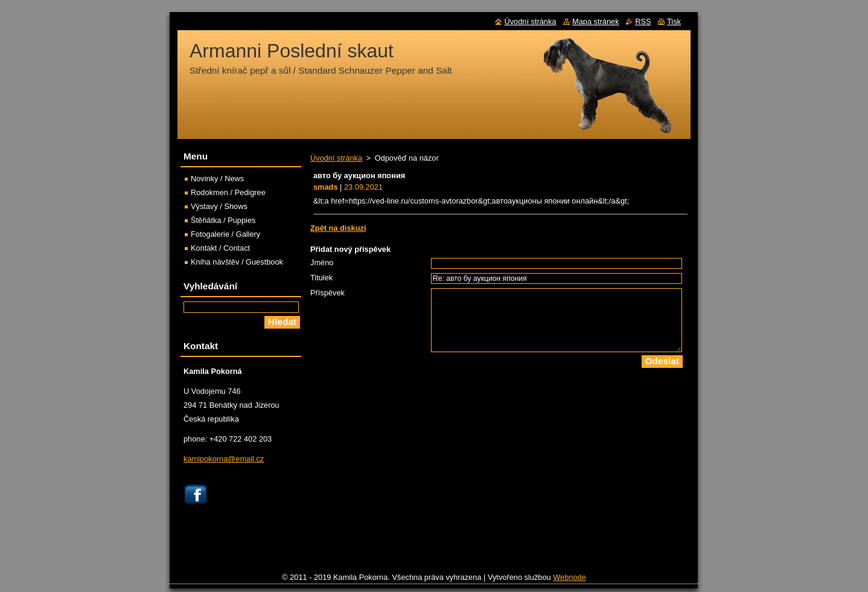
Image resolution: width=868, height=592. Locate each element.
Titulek (321, 278)
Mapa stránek (596, 21)
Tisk (674, 21)
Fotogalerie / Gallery (225, 234)
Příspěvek (327, 293)
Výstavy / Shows (219, 206)
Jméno (322, 262)
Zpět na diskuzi (338, 228)
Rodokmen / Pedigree (228, 192)
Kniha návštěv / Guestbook (237, 262)
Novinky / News (217, 179)
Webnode (570, 580)
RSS (643, 21)
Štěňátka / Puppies (223, 220)
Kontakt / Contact (220, 248)
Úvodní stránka (336, 158)
